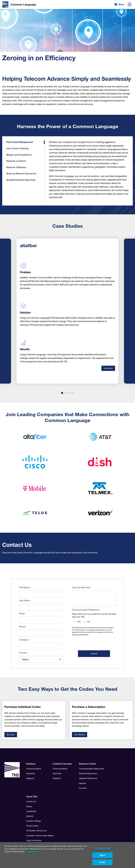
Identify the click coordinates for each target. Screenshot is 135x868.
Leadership (31, 811)
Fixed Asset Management (20, 142)
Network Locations (16, 161)
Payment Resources (88, 774)
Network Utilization (16, 167)
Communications (34, 769)
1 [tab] (62, 393)
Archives (83, 788)
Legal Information (34, 840)
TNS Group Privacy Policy (80, 635)
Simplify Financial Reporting (21, 180)
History (29, 806)
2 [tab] (65, 393)
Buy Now (11, 735)
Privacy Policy (32, 826)
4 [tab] (71, 393)
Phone (22, 627)
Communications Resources (91, 769)
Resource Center (88, 764)
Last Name (24, 600)
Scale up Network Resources (21, 174)
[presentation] (93, 643)
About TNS (32, 797)
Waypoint (30, 778)
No (89, 622)
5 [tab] (73, 393)
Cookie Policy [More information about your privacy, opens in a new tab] (32, 853)
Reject (102, 856)
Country (23, 653)
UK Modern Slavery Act (36, 831)
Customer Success (62, 764)
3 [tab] (68, 393)
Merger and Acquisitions (19, 155)
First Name (24, 587)
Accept (102, 863)
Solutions (31, 764)
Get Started (80, 735)
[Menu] (130, 5)
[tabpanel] (67, 311)
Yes (79, 622)
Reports (82, 783)
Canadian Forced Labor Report (40, 836)
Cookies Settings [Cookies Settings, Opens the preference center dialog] (102, 849)
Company (24, 640)
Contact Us (31, 802)
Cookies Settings (34, 821)
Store (119, 4)
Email (22, 614)
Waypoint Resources (88, 778)
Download (108, 368)
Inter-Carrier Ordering (18, 148)
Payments (31, 774)
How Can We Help (81, 587)
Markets (30, 816)
